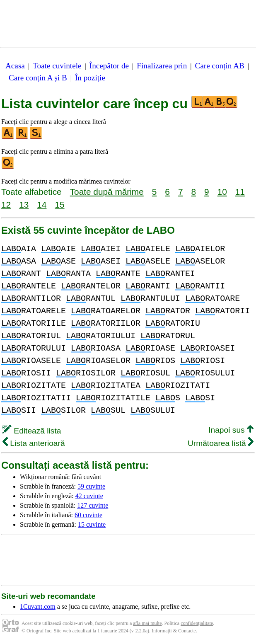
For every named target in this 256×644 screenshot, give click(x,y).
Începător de (109, 66)
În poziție (90, 78)
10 (222, 192)
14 (42, 205)
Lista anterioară (34, 443)
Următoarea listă (221, 443)
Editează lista (32, 431)
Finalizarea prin (162, 66)
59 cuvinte (91, 486)
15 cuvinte (92, 524)
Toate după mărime (107, 192)
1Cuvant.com (38, 606)
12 (6, 205)
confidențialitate (197, 623)
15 (59, 205)
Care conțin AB (219, 66)
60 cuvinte (88, 515)
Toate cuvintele (57, 66)
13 (24, 205)
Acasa (15, 66)
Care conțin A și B (38, 78)
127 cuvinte (93, 505)
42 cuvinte (89, 496)
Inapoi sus (231, 430)
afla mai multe (147, 623)
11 (240, 192)
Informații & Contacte (174, 631)
